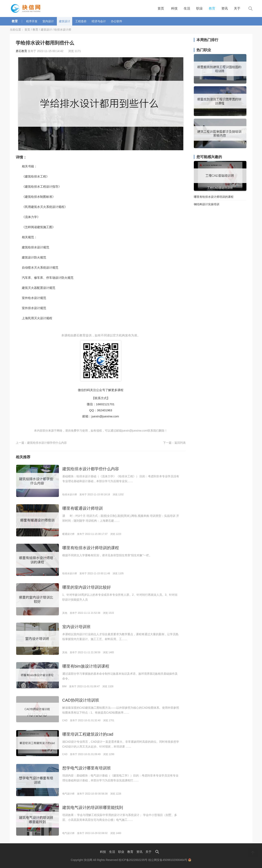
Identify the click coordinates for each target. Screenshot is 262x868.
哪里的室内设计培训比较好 (87, 587)
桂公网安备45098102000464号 (170, 860)
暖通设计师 (68, 534)
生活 (187, 8)
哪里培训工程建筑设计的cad (88, 734)
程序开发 (32, 21)
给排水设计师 (63, 30)
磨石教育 (21, 51)
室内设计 (48, 21)
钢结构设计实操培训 (207, 204)
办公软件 (117, 21)
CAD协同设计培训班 (81, 700)
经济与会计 (99, 21)
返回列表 (180, 443)
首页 (161, 8)
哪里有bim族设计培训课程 (86, 666)
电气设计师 (68, 794)
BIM (64, 686)
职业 (199, 8)
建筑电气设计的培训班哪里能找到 (93, 807)
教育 (212, 8)
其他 (65, 613)
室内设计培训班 (76, 627)
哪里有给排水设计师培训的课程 (91, 548)
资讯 (225, 8)
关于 (237, 8)
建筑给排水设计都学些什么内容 (47, 443)
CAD (65, 720)
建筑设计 (65, 21)
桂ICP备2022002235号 (133, 860)
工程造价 (81, 21)
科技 (174, 8)
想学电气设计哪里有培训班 (87, 768)
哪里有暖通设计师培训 (83, 508)
